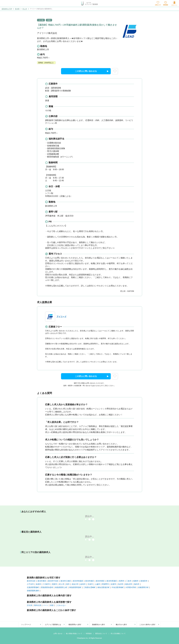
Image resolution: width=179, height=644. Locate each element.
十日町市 (46, 584)
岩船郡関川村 (143, 587)
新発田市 (144, 581)
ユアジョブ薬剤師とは (53, 625)
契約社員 (38, 605)
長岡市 (122, 581)
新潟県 (17, 9)
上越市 (97, 584)
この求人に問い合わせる (92, 71)
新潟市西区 (100, 581)
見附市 (54, 584)
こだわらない (61, 605)
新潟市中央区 (53, 581)
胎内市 (137, 584)
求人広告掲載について (118, 634)
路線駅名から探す (99, 625)
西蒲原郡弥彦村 (47, 587)
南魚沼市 (129, 584)
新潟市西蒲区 (112, 581)
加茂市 (38, 584)
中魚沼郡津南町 (118, 587)
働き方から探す (121, 625)
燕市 (68, 584)
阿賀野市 (105, 584)
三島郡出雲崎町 (89, 587)
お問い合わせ (58, 634)
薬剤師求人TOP (7, 9)
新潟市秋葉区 (78, 581)
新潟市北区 (31, 581)
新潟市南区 (90, 581)
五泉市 (90, 584)
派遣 (52, 605)
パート (45, 605)
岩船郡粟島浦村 (33, 591)
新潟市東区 (42, 581)
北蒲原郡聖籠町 (33, 587)
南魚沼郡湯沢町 (104, 587)
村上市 (25, 9)
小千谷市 (30, 584)
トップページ (26, 625)
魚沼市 (121, 584)
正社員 (29, 605)
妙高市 (83, 584)
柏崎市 (136, 581)
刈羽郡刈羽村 (131, 587)
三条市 (129, 581)
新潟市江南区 (66, 581)
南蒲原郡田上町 (61, 587)
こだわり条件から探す (147, 625)
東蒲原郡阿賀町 (75, 587)
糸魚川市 (75, 584)
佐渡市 (113, 584)
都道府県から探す (75, 625)
